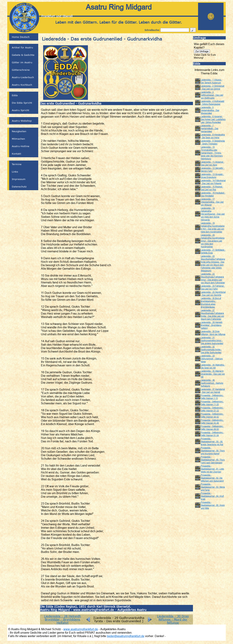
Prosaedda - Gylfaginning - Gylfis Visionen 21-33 (212, 409)
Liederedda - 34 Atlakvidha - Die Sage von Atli (213, 366)
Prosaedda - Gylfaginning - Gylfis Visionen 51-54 (212, 434)
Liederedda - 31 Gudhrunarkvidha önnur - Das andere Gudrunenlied (212, 340)
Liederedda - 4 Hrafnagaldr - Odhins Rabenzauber (213, 103)
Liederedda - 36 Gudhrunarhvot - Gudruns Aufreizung (212, 383)
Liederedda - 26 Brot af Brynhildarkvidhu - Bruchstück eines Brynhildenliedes (211, 303)
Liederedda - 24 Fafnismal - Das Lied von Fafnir (213, 287)
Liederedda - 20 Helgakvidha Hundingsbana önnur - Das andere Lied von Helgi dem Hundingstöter (213, 241)
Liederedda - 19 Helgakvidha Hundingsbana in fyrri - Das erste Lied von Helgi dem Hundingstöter (213, 227)
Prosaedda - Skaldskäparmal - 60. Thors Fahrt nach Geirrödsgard (213, 460)
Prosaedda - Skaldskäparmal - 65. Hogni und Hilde (213, 505)
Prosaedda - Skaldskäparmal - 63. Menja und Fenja (213, 487)
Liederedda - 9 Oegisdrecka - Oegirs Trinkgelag (213, 142)
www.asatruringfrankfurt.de (81, 629)
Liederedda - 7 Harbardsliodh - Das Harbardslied (210, 128)
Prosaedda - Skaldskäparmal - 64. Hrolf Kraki (212, 496)
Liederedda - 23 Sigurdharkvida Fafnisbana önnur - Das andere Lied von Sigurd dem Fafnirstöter (213, 278)
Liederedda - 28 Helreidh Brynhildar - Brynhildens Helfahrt (62, 619)
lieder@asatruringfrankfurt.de (126, 636)
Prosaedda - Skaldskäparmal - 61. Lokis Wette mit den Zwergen (212, 469)
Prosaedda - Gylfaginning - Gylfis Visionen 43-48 (212, 421)
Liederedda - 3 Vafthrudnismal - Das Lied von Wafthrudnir (212, 95)
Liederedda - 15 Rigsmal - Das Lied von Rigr (212, 188)
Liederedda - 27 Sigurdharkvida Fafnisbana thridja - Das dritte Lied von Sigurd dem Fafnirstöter (212, 315)
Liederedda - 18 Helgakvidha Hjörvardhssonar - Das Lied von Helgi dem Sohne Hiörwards (213, 214)
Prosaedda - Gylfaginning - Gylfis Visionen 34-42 (212, 415)
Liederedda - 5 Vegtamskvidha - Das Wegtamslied (210, 110)
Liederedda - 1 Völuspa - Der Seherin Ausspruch (212, 81)
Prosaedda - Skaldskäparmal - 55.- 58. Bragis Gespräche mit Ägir (212, 441)
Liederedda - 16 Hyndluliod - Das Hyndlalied (213, 194)
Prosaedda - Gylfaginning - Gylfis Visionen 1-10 (212, 397)
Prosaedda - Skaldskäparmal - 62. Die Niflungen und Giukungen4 (212, 478)
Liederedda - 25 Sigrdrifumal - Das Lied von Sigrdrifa (213, 293)
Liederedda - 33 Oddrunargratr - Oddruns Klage (212, 359)
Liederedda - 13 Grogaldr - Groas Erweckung (212, 176)
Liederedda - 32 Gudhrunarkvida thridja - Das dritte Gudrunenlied (211, 349)
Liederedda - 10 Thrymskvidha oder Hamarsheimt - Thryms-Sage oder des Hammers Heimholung (212, 153)
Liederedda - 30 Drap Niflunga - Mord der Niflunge (173, 619)
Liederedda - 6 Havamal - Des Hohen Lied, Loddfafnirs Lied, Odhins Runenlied (213, 119)
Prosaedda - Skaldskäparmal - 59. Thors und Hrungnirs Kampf (213, 451)
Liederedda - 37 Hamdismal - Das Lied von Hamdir (213, 391)
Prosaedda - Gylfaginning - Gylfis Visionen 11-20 (212, 403)
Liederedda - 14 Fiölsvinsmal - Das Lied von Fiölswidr (213, 182)
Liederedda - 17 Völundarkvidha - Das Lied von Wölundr (212, 202)
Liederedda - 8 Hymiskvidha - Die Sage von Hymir (213, 136)
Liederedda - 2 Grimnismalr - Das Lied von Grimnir (213, 87)
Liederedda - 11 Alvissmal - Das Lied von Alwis (213, 163)
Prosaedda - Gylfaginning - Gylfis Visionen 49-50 (212, 428)
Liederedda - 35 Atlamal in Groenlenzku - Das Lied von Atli (213, 374)
